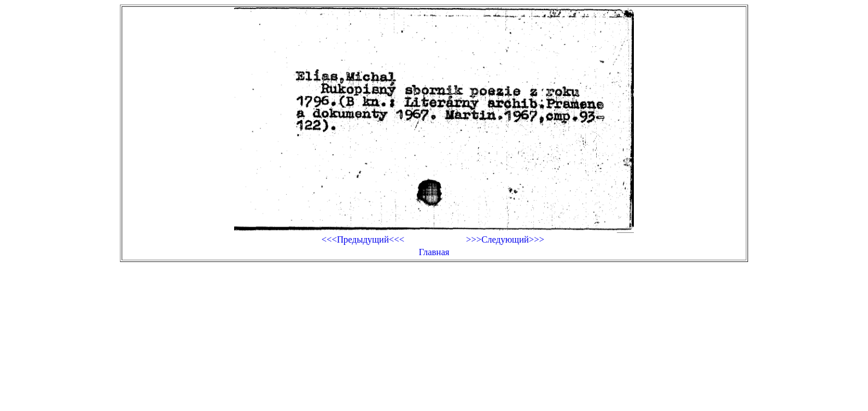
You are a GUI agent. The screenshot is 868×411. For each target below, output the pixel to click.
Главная (434, 252)
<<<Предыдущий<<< (363, 239)
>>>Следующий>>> (505, 239)
